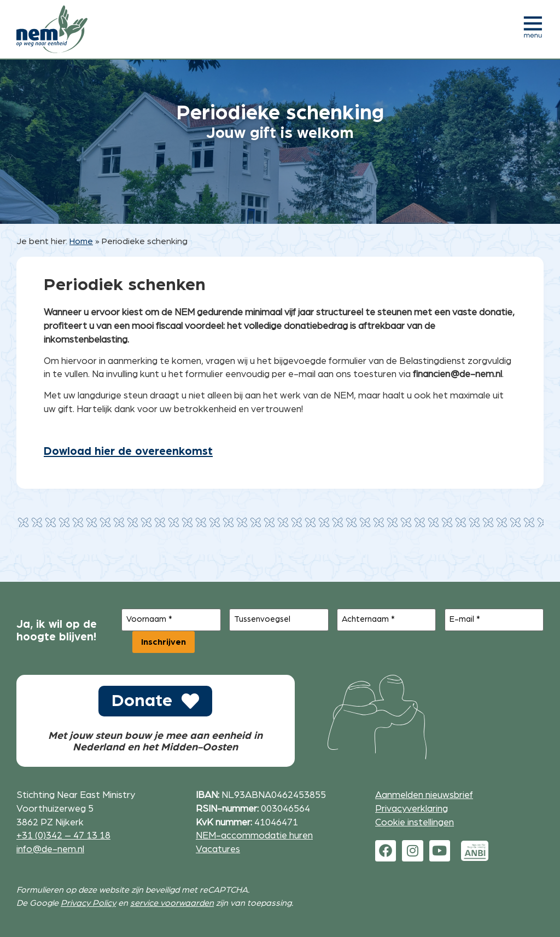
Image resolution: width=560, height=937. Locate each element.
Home (81, 241)
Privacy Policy (88, 903)
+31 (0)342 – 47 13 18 (63, 835)
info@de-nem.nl (50, 849)
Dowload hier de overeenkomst (128, 451)
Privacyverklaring (412, 809)
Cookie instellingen (415, 822)
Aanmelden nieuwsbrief (424, 795)
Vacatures (218, 849)
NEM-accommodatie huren (254, 835)
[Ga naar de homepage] (52, 29)
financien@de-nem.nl (457, 374)
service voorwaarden (172, 903)
